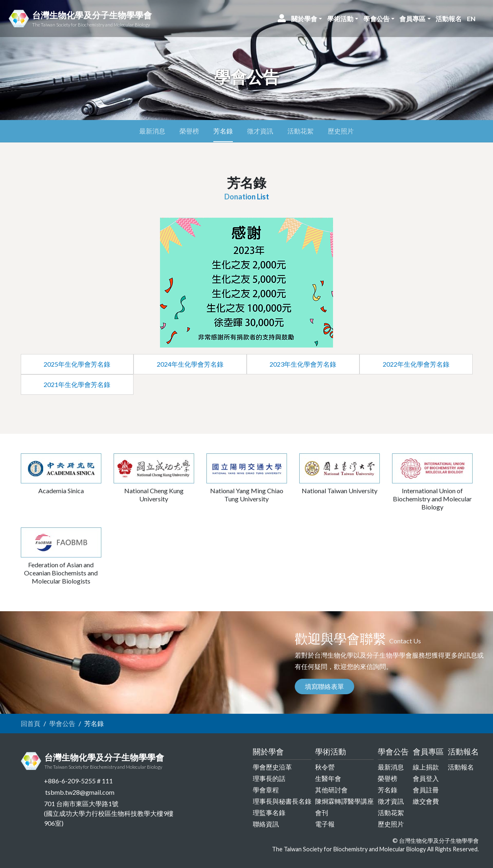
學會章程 (266, 790)
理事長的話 (269, 778)
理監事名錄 (269, 812)
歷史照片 (341, 131)
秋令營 (325, 767)
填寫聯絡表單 (324, 686)
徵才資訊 (260, 131)
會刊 (322, 812)
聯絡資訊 (266, 824)
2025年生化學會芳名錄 (77, 364)
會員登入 (426, 778)
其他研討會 (331, 790)
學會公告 (62, 723)
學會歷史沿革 (272, 767)
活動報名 (461, 767)
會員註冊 (426, 790)
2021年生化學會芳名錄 (77, 384)
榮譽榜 (189, 131)
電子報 (325, 824)
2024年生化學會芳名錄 (190, 364)
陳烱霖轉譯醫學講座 (344, 801)
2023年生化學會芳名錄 (303, 364)
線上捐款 (426, 767)
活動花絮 (300, 131)
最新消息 (152, 131)
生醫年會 (328, 778)
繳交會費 (426, 801)
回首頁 (31, 723)
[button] (307, 19)
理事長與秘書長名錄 (282, 801)
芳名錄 (223, 131)
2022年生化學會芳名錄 (416, 364)
